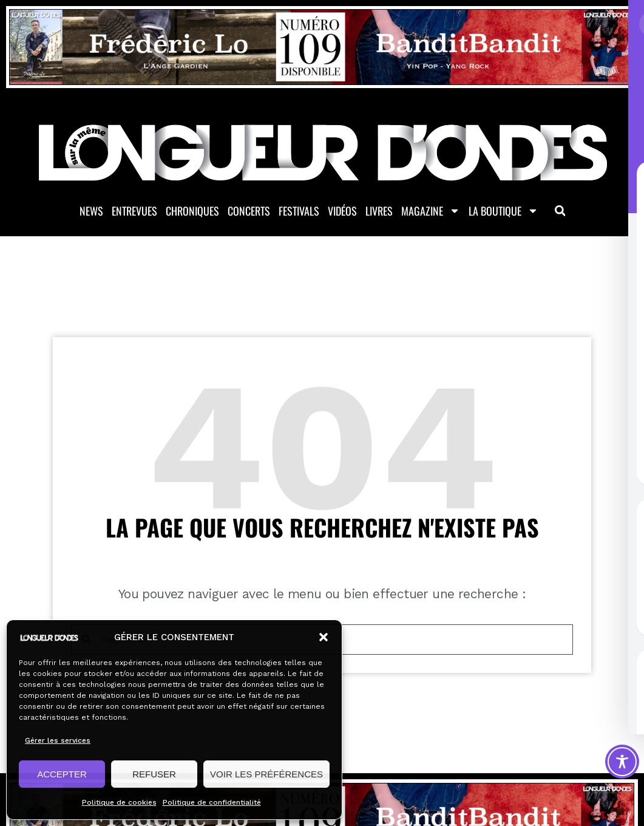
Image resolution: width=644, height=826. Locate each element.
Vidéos (342, 212)
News (91, 212)
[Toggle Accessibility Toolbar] (622, 762)
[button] (324, 637)
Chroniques (192, 212)
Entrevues (134, 212)
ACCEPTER (62, 774)
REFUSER (154, 774)
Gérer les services (58, 740)
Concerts (249, 212)
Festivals (299, 212)
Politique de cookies (119, 802)
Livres (379, 212)
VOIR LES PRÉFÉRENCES (266, 774)
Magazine (431, 212)
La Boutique (503, 212)
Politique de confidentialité (212, 802)
